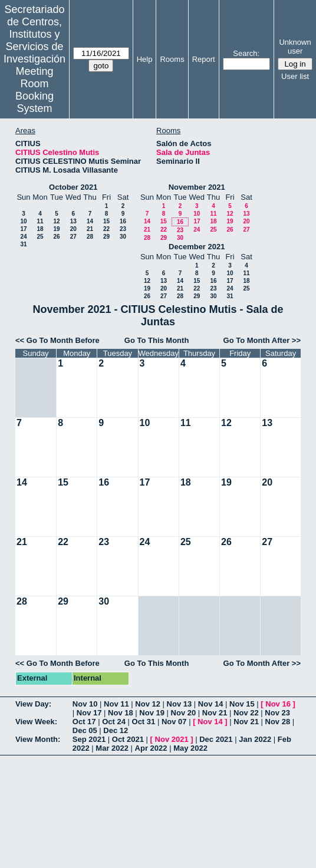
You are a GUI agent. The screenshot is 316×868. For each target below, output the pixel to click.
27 (73, 237)
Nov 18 (121, 713)
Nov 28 (278, 722)
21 (90, 229)
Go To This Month (157, 340)
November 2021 (197, 187)
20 (73, 229)
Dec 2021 (216, 739)
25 (40, 237)
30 (123, 237)
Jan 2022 (255, 739)
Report (204, 59)
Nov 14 (211, 704)
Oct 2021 (128, 739)
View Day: (33, 704)
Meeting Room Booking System (34, 90)
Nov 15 (242, 704)
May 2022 (190, 748)
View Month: (38, 739)
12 (56, 221)
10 (23, 221)
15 (106, 221)
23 (123, 229)
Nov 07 (174, 722)
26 (56, 237)
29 (106, 237)
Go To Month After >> (262, 340)
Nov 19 (152, 713)
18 (40, 229)
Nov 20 (184, 713)
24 (23, 237)
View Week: (36, 722)
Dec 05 (85, 730)
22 (106, 229)
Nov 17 (89, 713)
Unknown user (295, 47)
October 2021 (73, 187)
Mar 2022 (112, 748)
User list (295, 76)
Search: (246, 53)
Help (145, 59)
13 (73, 221)
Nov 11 (116, 704)
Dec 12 (116, 730)
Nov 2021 (172, 739)
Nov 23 (277, 713)
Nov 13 (180, 704)
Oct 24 (114, 722)
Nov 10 (85, 704)
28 (90, 237)
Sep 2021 (89, 739)
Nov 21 (215, 713)
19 (56, 229)
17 (23, 229)
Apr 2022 (151, 748)
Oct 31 (144, 722)
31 (23, 244)
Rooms (172, 59)
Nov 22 (246, 713)
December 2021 (197, 247)
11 (40, 221)
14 (90, 221)
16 (123, 221)
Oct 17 (84, 722)
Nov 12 (148, 704)
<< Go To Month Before (57, 340)
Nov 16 (278, 704)
